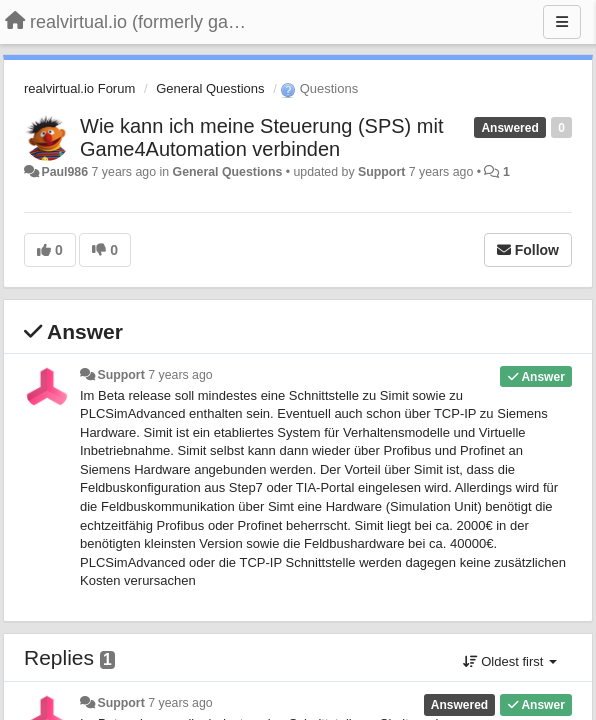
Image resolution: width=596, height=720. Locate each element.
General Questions (210, 88)
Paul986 (64, 172)
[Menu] (562, 22)
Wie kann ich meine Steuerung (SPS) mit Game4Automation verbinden (262, 137)
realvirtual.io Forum (79, 88)
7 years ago (180, 375)
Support (381, 172)
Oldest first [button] (510, 661)
